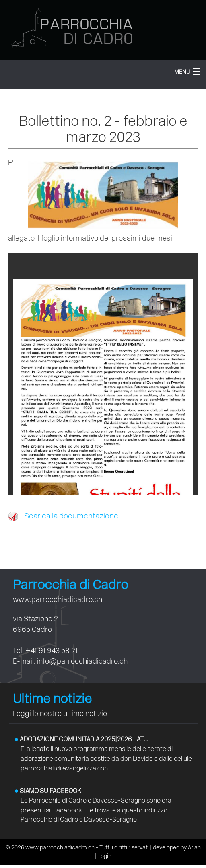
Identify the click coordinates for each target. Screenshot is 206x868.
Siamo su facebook (48, 791)
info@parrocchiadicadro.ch (82, 661)
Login (104, 856)
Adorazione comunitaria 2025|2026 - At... (82, 739)
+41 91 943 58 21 (51, 650)
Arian (194, 848)
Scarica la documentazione (63, 516)
